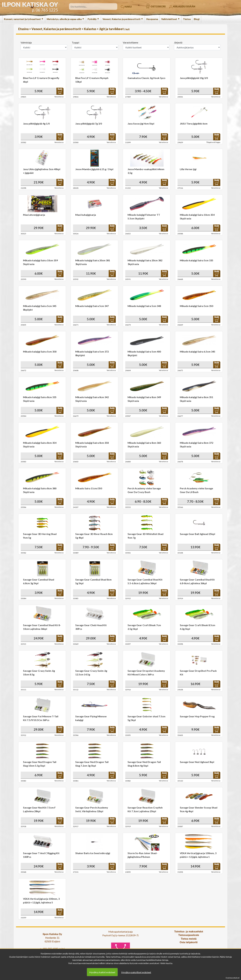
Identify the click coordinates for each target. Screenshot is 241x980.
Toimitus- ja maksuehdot (189, 932)
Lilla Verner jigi (188, 169)
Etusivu (24, 29)
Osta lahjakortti (189, 942)
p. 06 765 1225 (45, 10)
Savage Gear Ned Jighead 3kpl (197, 762)
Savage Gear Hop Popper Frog (197, 716)
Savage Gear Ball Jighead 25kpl (197, 534)
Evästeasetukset (233, 978)
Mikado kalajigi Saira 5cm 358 (40, 352)
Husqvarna (152, 19)
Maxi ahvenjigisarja (34, 215)
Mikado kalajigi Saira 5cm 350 (197, 306)
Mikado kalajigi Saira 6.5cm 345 (198, 352)
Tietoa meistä (189, 939)
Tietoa (187, 19)
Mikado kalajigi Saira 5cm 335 (197, 260)
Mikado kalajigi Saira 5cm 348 (144, 306)
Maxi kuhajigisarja (86, 215)
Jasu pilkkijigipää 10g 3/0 (194, 78)
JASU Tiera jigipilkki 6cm (194, 124)
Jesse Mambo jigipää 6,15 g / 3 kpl (94, 169)
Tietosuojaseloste (189, 935)
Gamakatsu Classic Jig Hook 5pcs (146, 78)
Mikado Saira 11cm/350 (89, 488)
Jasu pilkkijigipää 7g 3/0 (89, 124)
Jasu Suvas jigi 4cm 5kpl (141, 124)
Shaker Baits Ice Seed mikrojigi (93, 853)
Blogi (197, 19)
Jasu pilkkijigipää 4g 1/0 (36, 124)
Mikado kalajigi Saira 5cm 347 (92, 306)
